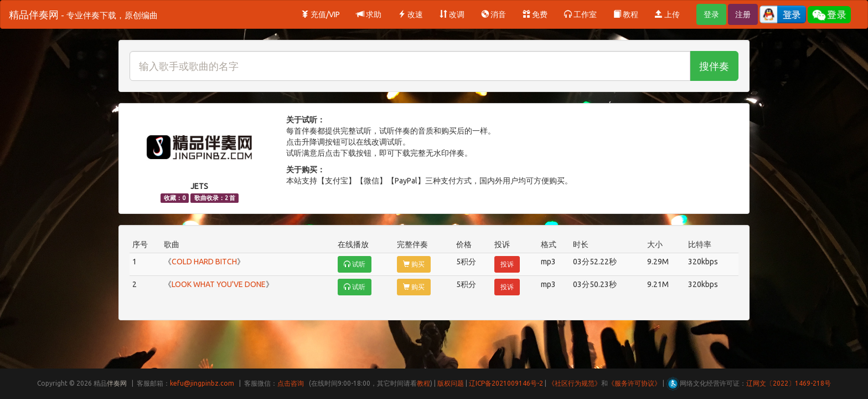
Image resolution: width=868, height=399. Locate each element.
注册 (743, 14)
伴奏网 (117, 383)
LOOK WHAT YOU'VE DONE (219, 284)
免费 (535, 14)
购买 (414, 264)
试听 (355, 264)
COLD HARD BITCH (204, 262)
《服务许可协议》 (634, 383)
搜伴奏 (714, 66)
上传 (667, 14)
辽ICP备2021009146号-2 (506, 383)
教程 (626, 14)
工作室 (580, 14)
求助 (369, 14)
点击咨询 (291, 383)
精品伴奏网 (83, 14)
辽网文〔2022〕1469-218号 (789, 383)
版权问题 (451, 383)
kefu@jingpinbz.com (202, 383)
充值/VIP (321, 14)
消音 (494, 14)
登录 (711, 14)
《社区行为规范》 (575, 383)
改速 (410, 14)
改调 (452, 14)
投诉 (507, 264)
